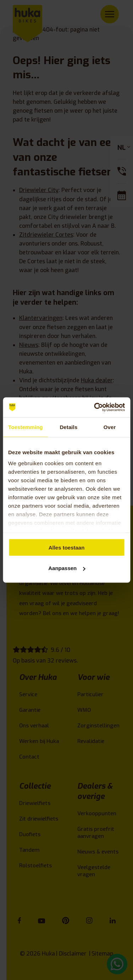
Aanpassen (67, 568)
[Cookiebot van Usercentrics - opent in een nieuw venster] (95, 407)
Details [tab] (68, 427)
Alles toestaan (67, 547)
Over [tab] (110, 427)
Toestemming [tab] (26, 427)
